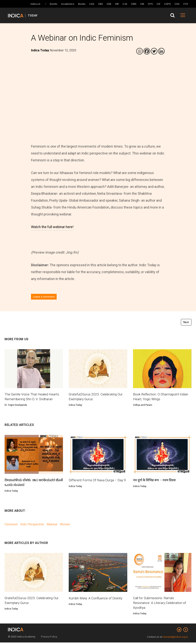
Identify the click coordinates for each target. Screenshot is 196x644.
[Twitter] (154, 51)
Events (53, 4)
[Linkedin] (161, 51)
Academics (68, 4)
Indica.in (35, 4)
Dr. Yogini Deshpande (16, 406)
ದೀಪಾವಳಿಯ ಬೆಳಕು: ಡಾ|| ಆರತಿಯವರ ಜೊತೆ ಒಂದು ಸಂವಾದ (31, 483)
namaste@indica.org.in (175, 638)
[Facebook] (147, 51)
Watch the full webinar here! (52, 227)
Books (82, 4)
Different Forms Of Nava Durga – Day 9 (98, 481)
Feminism (11, 525)
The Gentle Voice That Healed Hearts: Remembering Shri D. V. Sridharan (33, 397)
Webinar (52, 525)
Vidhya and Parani (143, 406)
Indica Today (75, 406)
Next (186, 322)
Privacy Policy (49, 638)
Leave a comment (44, 297)
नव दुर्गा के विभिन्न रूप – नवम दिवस (155, 481)
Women (65, 525)
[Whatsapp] (140, 51)
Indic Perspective (32, 525)
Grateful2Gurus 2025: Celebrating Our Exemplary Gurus (96, 397)
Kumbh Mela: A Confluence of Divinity (96, 599)
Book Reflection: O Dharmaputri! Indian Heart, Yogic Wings (161, 397)
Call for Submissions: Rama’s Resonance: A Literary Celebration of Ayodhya (160, 604)
